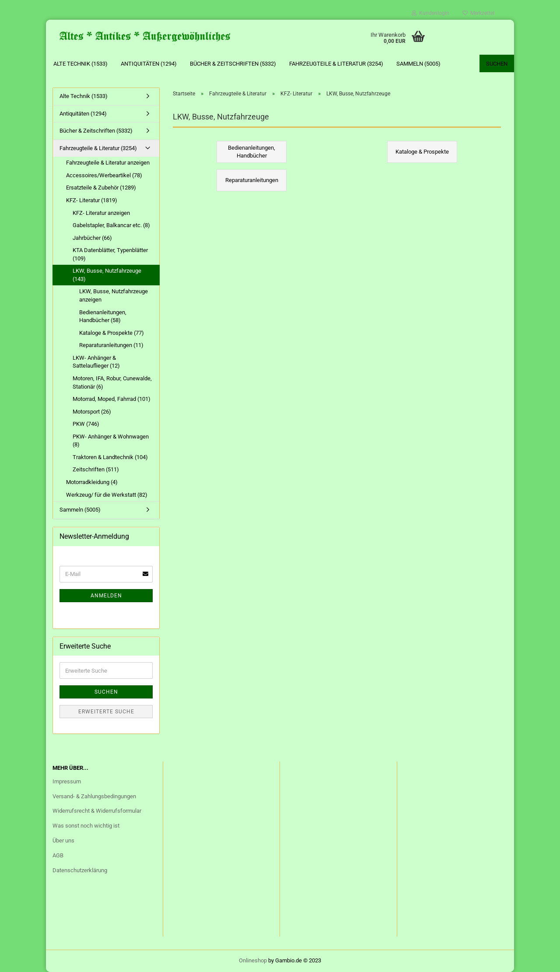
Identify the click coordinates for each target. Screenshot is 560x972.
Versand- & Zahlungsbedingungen (94, 796)
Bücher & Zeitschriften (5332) (233, 64)
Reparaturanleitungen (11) (111, 345)
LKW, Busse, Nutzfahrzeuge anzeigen (114, 295)
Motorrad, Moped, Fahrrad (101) (112, 399)
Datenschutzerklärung (80, 870)
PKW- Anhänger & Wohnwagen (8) (111, 441)
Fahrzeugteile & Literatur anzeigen (108, 163)
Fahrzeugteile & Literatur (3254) (336, 64)
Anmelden (106, 596)
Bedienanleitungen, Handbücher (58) (103, 316)
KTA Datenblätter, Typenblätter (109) (110, 254)
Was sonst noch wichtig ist (86, 826)
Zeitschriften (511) (96, 469)
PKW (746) (86, 424)
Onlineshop (253, 960)
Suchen (497, 64)
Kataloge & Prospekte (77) (112, 333)
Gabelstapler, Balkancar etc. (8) (111, 225)
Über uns (63, 840)
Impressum (67, 781)
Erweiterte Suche (106, 712)
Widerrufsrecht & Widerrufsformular (97, 811)
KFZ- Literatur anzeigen (101, 213)
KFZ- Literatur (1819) (92, 200)
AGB (58, 855)
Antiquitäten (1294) (149, 64)
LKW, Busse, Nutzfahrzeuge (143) (107, 275)
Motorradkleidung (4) (92, 482)
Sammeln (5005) (418, 64)
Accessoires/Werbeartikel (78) (104, 175)
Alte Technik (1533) (80, 64)
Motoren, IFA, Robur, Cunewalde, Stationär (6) (112, 382)
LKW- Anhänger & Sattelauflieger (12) (96, 362)
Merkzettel (478, 13)
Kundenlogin (430, 13)
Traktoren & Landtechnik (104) (110, 457)
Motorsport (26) (92, 412)
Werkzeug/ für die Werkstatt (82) (107, 495)
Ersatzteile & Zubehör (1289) (101, 188)
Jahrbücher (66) (92, 238)
